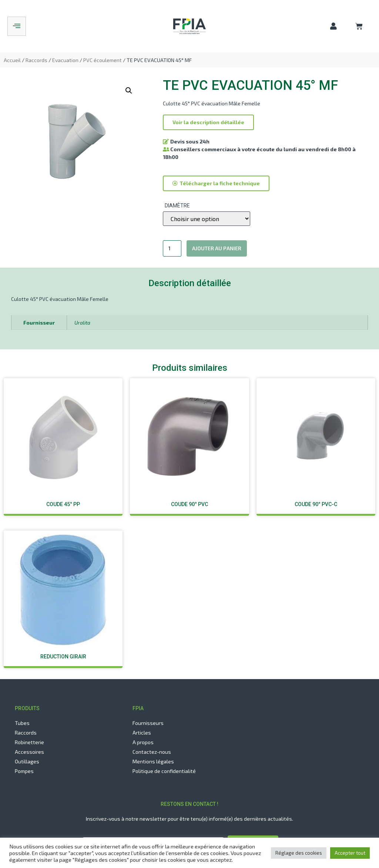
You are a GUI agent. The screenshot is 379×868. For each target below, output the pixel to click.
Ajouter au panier (217, 248)
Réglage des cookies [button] (299, 853)
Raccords (36, 60)
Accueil (12, 60)
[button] (208, 122)
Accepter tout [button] (350, 853)
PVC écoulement (103, 60)
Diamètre (177, 206)
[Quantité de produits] (172, 248)
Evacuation (65, 60)
